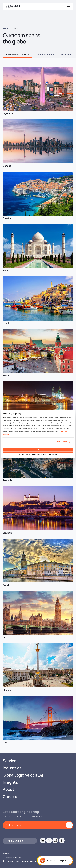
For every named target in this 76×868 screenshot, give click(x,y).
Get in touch (13, 825)
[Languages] (20, 841)
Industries (12, 768)
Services (10, 761)
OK (38, 449)
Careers (10, 797)
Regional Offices (45, 55)
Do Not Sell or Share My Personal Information (38, 454)
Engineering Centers (18, 55)
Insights (10, 782)
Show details (62, 442)
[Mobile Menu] (68, 6)
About (5, 29)
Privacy (6, 853)
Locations (16, 29)
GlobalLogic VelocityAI (23, 775)
